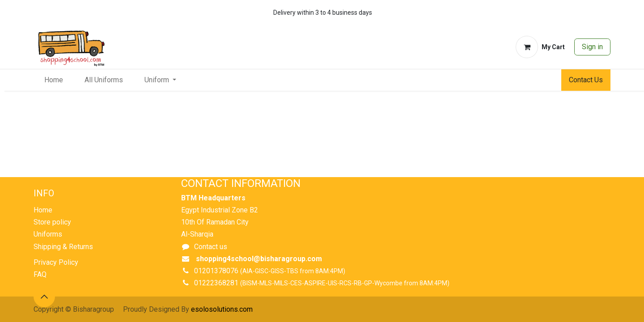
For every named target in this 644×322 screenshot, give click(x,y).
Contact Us (586, 80)
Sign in (592, 47)
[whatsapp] (576, 13)
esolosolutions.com (222, 309)
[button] (44, 297)
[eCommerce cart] (540, 47)
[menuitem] (54, 80)
